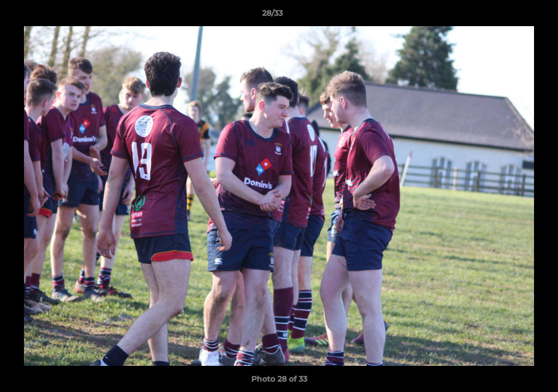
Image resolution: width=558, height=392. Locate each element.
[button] (512, 16)
